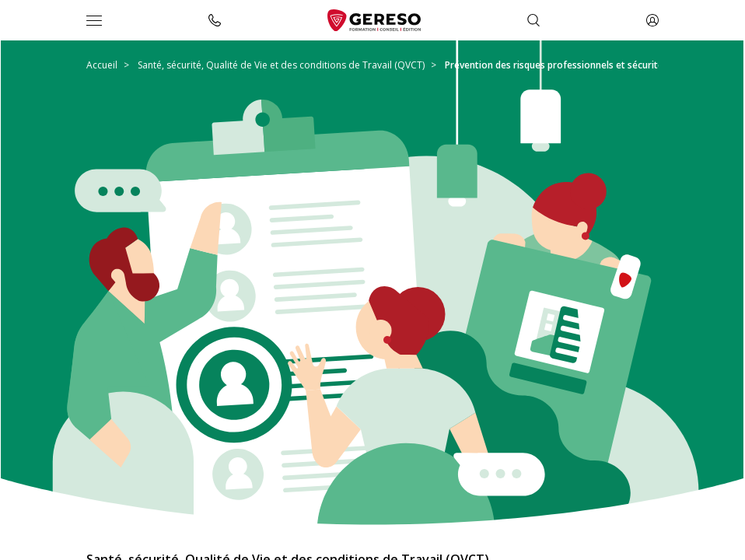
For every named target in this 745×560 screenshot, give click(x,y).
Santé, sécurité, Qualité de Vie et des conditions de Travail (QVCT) (281, 65)
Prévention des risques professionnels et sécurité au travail (576, 65)
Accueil (102, 65)
